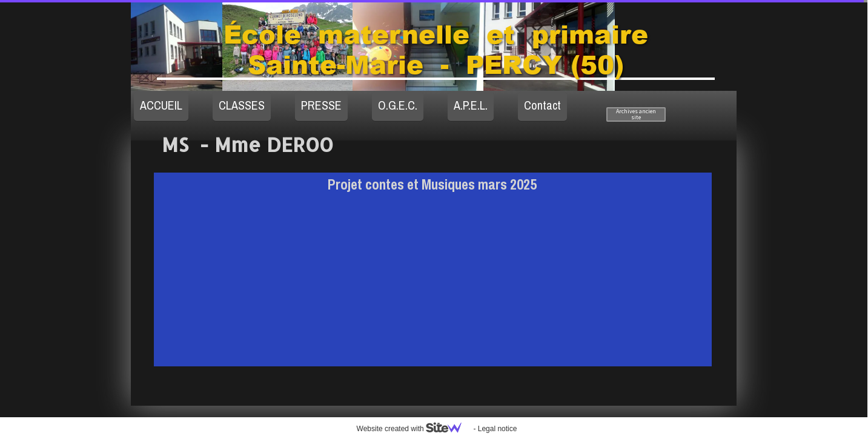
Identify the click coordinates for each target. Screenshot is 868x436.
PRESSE (321, 105)
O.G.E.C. (398, 105)
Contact (542, 105)
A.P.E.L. (471, 105)
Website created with (414, 429)
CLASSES (242, 105)
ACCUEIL (161, 105)
